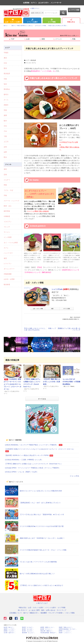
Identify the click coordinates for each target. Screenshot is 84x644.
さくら (6, 100)
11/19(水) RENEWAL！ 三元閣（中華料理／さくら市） (24, 460)
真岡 (5, 115)
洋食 (5, 195)
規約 (43, 610)
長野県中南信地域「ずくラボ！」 (68, 629)
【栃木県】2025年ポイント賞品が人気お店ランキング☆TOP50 (27, 455)
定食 (5, 175)
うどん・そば (8, 190)
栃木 (5, 121)
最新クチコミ (35, 8)
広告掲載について (16, 613)
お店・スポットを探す (13, 21)
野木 (5, 157)
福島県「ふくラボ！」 (10, 629)
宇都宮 (6, 53)
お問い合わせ (51, 610)
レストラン (8, 263)
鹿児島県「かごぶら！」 (29, 633)
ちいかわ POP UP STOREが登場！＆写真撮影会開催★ (71, 382)
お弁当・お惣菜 (9, 279)
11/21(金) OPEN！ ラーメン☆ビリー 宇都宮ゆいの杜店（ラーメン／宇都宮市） (33, 468)
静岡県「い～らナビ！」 (65, 631)
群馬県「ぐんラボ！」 (10, 631)
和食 (5, 185)
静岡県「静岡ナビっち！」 (48, 627)
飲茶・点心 (8, 206)
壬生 (5, 126)
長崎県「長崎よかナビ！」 (66, 627)
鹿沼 (5, 58)
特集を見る (71, 21)
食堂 (5, 258)
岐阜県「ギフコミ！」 (47, 629)
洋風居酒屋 (8, 274)
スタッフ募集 (70, 613)
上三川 (6, 142)
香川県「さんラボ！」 (28, 631)
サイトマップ (62, 610)
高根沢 (6, 105)
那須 (5, 68)
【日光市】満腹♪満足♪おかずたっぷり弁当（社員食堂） (51, 382)
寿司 (5, 169)
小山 (5, 131)
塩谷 (5, 84)
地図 (52, 309)
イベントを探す (32, 21)
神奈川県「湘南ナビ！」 (47, 631)
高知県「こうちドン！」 (65, 633)
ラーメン (7, 232)
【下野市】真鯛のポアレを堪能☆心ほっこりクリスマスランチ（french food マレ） (34, 464)
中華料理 (7, 216)
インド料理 (8, 237)
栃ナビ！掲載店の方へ (31, 613)
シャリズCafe (57, 289)
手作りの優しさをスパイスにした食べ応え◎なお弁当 (35, 329)
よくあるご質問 (34, 610)
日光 (5, 63)
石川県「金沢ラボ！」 (10, 633)
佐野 (5, 152)
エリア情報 (52, 21)
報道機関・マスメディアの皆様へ (52, 613)
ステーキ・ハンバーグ (11, 201)
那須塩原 (7, 73)
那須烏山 (7, 89)
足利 (5, 147)
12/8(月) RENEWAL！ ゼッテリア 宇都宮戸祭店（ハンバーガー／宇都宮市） (31, 445)
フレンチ (7, 227)
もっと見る (74, 476)
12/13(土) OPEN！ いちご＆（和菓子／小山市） (21, 472)
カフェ (6, 248)
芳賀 (5, 110)
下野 (5, 136)
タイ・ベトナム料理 (11, 243)
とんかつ (7, 180)
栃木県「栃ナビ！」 (9, 627)
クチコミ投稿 (74, 10)
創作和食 (7, 211)
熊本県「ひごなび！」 (28, 627)
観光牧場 (7, 284)
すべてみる (42, 399)
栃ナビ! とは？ (42, 603)
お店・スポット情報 (38, 309)
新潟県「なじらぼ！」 (28, 629)
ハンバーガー (8, 253)
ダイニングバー (9, 269)
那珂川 (6, 94)
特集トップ (52, 328)
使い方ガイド (22, 610)
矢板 (5, 79)
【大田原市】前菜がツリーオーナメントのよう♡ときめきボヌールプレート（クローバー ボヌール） (12, 384)
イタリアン (8, 222)
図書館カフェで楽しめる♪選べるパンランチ (69, 329)
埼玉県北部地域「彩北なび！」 (49, 633)
